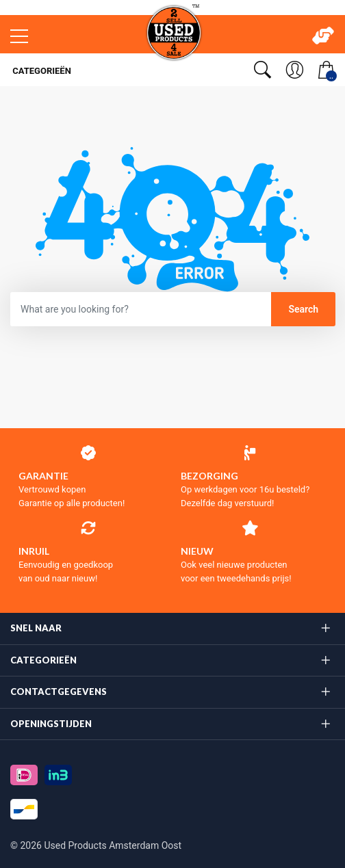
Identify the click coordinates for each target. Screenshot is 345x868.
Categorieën (41, 71)
